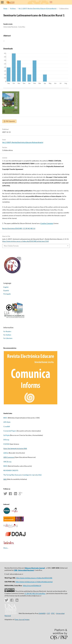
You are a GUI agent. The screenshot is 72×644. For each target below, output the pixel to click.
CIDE (16, 570)
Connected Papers (10, 431)
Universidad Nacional (26, 570)
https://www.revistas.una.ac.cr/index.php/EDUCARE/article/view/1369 (26, 241)
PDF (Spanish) (10, 121)
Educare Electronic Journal (35, 568)
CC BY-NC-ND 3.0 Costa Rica (35, 593)
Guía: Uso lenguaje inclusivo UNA (15, 448)
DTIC (53, 613)
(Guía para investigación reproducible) (28, 475)
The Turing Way (9, 475)
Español (6, 290)
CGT (48, 613)
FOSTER (6, 444)
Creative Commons (47, 223)
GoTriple (6, 435)
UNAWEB (42, 613)
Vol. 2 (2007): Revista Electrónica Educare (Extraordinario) (37, 9)
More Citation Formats (11, 246)
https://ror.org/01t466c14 (32, 586)
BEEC (5, 418)
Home (5, 9)
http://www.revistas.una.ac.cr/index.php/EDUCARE (34, 578)
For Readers (7, 331)
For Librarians (8, 338)
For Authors (7, 335)
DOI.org (6, 440)
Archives (13, 9)
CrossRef (7, 426)
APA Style (7, 422)
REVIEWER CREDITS (11, 470)
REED (5, 466)
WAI (5, 479)
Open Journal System (22, 619)
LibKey (6, 453)
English (6, 287)
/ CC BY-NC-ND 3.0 (29, 228)
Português (7, 294)
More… (6, 548)
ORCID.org (7, 462)
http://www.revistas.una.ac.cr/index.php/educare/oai (34, 582)
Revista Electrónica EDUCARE (12, 228)
